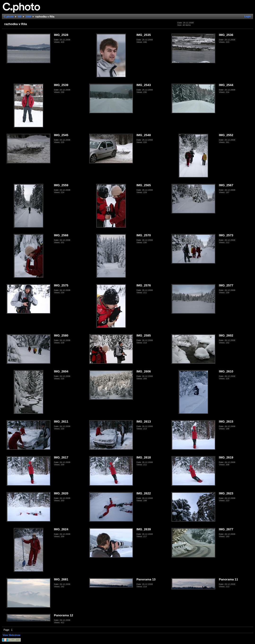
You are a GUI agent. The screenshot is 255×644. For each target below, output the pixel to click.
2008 (28, 17)
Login (248, 16)
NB (20, 17)
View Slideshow (11, 635)
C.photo (9, 17)
